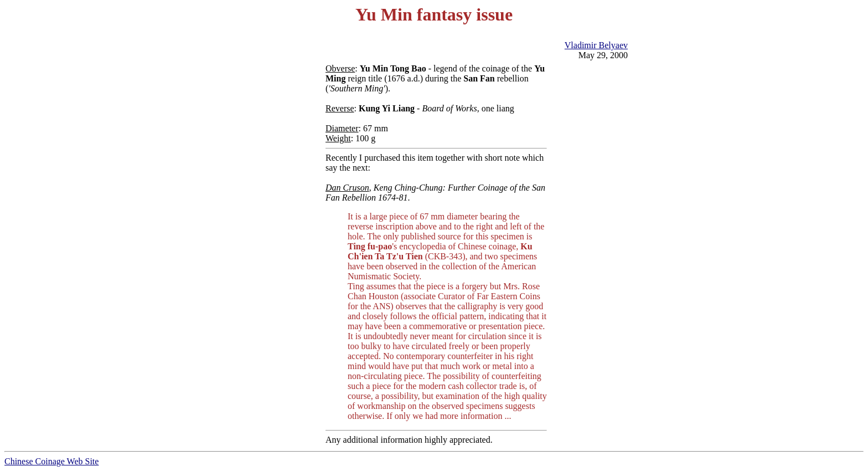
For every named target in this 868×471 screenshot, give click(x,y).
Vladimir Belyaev (596, 45)
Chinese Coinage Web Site (51, 461)
